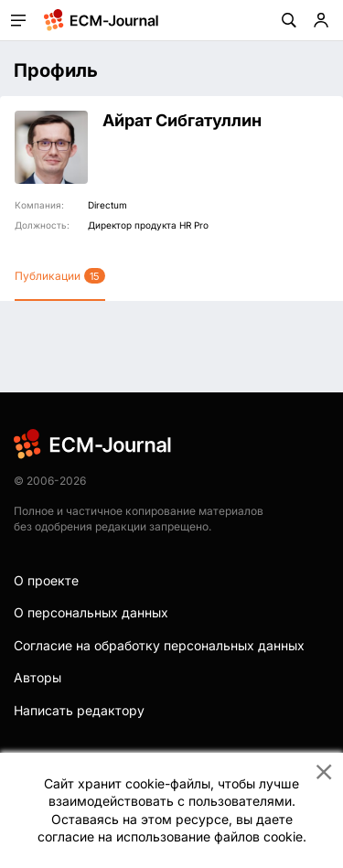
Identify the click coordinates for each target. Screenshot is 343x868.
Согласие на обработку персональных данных (159, 645)
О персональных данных (91, 612)
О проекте (46, 580)
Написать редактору (79, 710)
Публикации (60, 276)
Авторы (38, 677)
